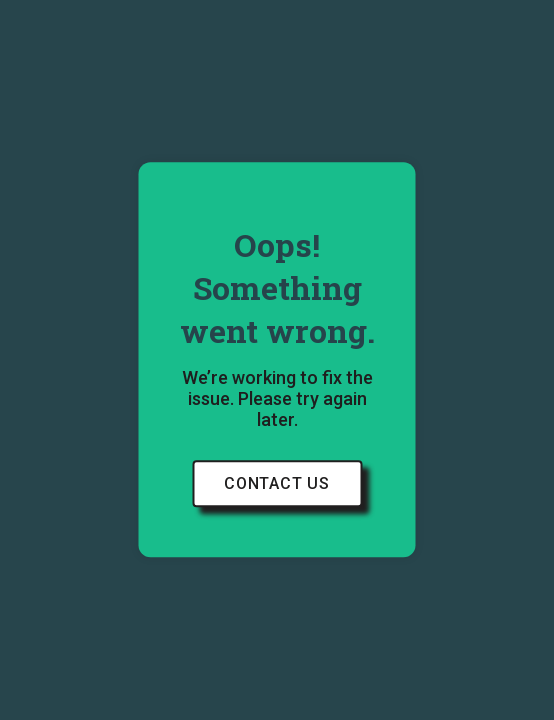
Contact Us (277, 484)
